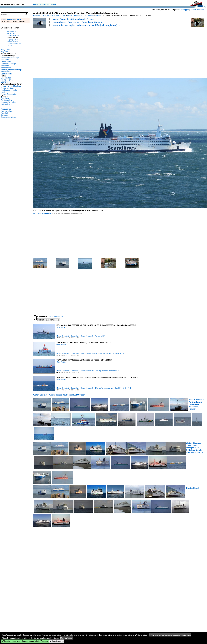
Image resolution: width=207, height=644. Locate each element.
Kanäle (4, 92)
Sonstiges (5, 98)
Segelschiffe (6, 52)
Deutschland (89, 15)
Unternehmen (6, 104)
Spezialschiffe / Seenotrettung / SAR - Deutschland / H (105, 353)
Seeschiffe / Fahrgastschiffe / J (97, 336)
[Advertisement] (84, 52)
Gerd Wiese (61, 327)
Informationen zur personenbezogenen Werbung (170, 635)
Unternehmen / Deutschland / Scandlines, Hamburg (78, 22)
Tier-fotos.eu (11, 46)
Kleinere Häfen (7, 80)
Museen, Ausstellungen (10, 102)
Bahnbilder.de (12, 32)
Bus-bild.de (11, 34)
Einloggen (185, 10)
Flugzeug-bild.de (13, 40)
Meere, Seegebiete (75, 15)
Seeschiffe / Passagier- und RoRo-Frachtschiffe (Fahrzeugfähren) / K (86, 25)
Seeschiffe (5, 66)
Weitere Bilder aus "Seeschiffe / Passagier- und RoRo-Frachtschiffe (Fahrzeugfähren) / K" (195, 448)
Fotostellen (5, 113)
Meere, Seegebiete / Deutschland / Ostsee (73, 19)
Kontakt (43, 4)
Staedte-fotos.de (12, 42)
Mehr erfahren (66, 638)
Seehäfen (5, 82)
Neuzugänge (6, 109)
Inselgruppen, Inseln (9, 90)
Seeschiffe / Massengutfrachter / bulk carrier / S (103, 371)
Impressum (51, 4)
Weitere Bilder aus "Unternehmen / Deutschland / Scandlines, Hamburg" (196, 404)
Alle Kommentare (56, 317)
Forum (36, 4)
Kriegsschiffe (6, 68)
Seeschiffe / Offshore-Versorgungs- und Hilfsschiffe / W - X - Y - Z (109, 388)
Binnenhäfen (6, 78)
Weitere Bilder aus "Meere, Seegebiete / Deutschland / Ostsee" (59, 395)
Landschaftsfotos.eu (14, 44)
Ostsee (98, 15)
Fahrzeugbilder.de (13, 36)
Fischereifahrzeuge (8, 64)
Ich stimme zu (57, 641)
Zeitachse (5, 115)
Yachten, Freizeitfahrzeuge (11, 70)
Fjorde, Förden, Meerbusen (12, 86)
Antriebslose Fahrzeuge (10, 58)
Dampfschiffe (6, 62)
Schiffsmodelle (7, 100)
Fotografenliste (7, 111)
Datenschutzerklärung (9, 117)
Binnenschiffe (6, 60)
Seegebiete (5, 50)
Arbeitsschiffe (6, 72)
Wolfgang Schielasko (42, 213)
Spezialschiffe (6, 74)
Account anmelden (197, 10)
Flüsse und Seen (8, 88)
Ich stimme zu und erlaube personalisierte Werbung (25, 641)
